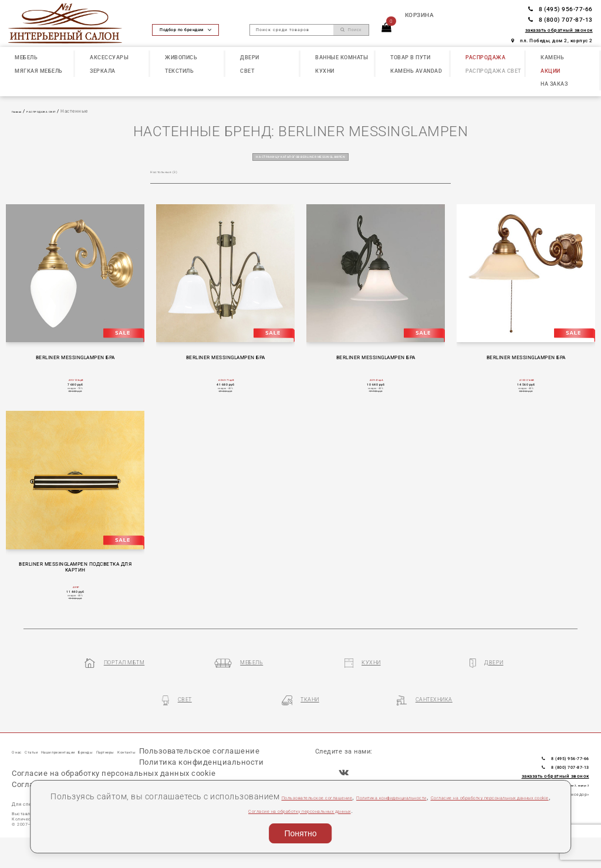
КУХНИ (325, 71)
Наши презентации (96, 750)
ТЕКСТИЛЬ (179, 71)
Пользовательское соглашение (348, 796)
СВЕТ (247, 71)
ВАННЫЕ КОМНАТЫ (342, 57)
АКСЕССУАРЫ (109, 57)
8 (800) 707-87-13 (561, 20)
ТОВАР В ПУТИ (410, 57)
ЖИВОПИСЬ (181, 57)
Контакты (220, 750)
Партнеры (181, 750)
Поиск (351, 30)
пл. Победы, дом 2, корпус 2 (552, 40)
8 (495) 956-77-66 (561, 9)
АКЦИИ (551, 71)
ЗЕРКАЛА (103, 71)
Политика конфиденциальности (481, 796)
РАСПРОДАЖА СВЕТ (493, 71)
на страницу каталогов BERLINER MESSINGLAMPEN (300, 156)
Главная (22, 111)
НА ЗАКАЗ (554, 84)
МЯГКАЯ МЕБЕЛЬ (39, 71)
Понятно (300, 833)
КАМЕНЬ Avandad (416, 71)
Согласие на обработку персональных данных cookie (202, 810)
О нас (21, 750)
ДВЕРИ (250, 57)
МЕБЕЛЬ (26, 57)
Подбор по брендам (185, 30)
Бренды (146, 750)
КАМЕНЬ (552, 57)
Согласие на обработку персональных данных (411, 810)
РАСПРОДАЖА (485, 57)
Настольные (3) (171, 173)
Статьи (48, 750)
